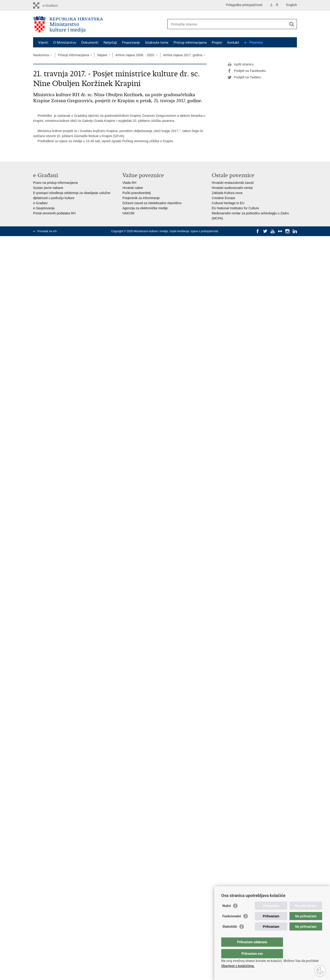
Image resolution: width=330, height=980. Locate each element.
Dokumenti (90, 43)
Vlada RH (129, 183)
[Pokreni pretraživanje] (292, 24)
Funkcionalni (232, 925)
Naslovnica (41, 55)
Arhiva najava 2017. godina (183, 55)
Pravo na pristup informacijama (55, 183)
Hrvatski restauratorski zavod (233, 183)
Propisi (217, 43)
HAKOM (128, 213)
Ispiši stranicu (241, 65)
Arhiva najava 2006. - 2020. (135, 55)
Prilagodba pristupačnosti (244, 5)
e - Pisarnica (254, 43)
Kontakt (233, 43)
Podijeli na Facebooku (247, 71)
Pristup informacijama (190, 43)
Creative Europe (223, 198)
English (292, 5)
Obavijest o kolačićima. (238, 966)
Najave (102, 55)
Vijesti (43, 43)
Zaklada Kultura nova (227, 193)
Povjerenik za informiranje (141, 198)
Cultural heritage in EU (228, 203)
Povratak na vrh (47, 231)
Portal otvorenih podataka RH (54, 213)
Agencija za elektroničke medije (145, 208)
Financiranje (131, 43)
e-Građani (40, 203)
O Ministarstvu (65, 43)
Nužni (227, 915)
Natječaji (110, 43)
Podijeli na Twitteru (244, 77)
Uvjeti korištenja (179, 231)
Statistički (230, 936)
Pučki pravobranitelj (137, 193)
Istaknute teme (157, 43)
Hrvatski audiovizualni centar (232, 188)
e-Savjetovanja (44, 208)
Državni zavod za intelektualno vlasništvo (152, 203)
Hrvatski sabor (133, 188)
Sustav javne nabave (48, 188)
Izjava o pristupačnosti (204, 231)
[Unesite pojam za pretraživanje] (227, 24)
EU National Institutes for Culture (235, 208)
